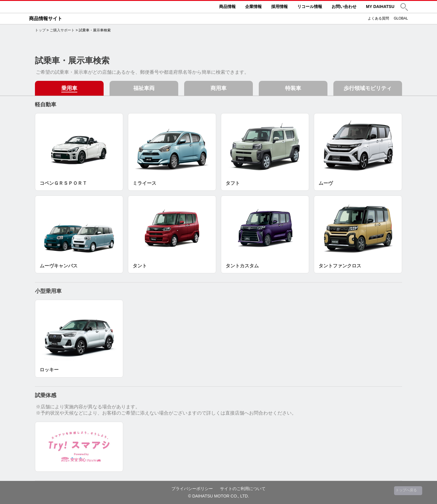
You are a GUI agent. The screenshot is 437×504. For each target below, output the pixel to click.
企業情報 (253, 7)
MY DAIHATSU (380, 7)
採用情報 (279, 7)
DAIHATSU (73, 7)
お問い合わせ (344, 7)
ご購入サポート (62, 30)
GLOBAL (401, 18)
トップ (40, 30)
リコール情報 (310, 7)
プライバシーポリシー (192, 489)
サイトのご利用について (243, 489)
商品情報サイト (46, 19)
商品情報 (227, 7)
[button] (404, 7)
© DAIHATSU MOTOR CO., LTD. (218, 496)
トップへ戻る (406, 490)
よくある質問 (378, 18)
